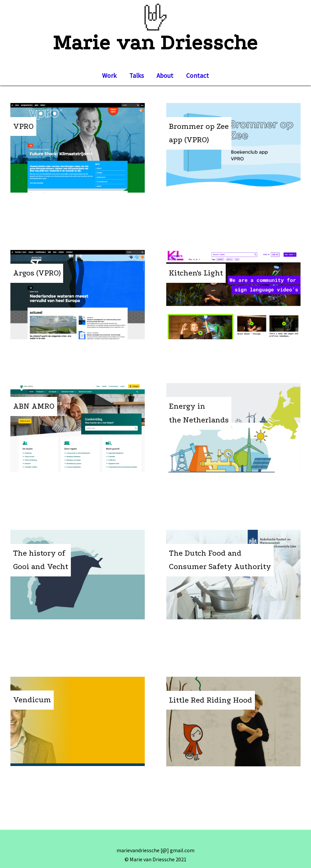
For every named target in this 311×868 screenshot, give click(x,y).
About (165, 75)
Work (109, 75)
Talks (137, 75)
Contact (197, 75)
